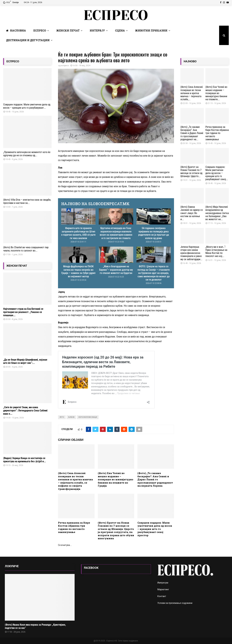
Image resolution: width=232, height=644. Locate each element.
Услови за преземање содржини (175, 603)
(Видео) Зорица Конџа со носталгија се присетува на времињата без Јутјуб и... (25, 460)
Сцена (120, 30)
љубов (71, 417)
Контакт (162, 596)
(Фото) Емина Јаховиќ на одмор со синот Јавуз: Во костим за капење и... (192, 213)
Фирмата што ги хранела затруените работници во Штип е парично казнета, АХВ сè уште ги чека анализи (78, 233)
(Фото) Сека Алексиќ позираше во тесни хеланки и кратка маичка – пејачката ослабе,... (192, 93)
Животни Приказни (151, 30)
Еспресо (40, 30)
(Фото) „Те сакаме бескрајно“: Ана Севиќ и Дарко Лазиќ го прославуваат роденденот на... (192, 133)
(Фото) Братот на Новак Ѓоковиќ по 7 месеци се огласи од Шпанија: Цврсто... (191, 172)
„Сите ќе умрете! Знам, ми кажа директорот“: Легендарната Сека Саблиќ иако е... (25, 411)
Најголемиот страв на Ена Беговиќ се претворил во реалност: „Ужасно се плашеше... (23, 312)
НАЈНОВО (190, 61)
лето (62, 417)
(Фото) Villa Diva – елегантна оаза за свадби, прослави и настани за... (27, 201)
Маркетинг (163, 589)
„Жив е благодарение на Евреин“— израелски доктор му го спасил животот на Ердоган (116, 270)
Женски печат (68, 30)
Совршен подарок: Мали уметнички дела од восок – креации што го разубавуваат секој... (217, 173)
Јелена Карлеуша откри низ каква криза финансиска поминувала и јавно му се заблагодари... (191, 253)
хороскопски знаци (88, 417)
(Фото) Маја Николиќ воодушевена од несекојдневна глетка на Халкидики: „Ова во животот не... (217, 213)
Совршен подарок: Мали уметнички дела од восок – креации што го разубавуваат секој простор (155, 529)
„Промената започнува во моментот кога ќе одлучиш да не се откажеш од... (27, 154)
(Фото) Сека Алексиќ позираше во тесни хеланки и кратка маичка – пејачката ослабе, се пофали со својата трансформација (75, 481)
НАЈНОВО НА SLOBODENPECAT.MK (95, 204)
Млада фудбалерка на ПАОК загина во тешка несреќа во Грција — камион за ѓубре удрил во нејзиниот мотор (78, 271)
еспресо (65, 66)
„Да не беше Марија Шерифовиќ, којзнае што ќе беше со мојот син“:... (25, 361)
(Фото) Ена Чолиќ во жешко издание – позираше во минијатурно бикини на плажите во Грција (116, 479)
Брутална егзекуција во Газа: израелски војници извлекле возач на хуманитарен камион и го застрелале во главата (116, 233)
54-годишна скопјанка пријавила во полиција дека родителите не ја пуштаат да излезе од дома (154, 233)
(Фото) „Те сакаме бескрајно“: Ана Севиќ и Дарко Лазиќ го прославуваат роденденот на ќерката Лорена (155, 479)
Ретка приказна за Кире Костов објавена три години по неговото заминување (74, 527)
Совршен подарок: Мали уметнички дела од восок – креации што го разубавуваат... (27, 106)
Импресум (163, 583)
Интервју (97, 30)
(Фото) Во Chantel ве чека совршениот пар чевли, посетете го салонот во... (26, 249)
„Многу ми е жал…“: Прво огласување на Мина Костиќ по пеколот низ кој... (216, 252)
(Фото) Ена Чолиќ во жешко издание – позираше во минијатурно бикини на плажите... (216, 93)
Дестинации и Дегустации (28, 40)
